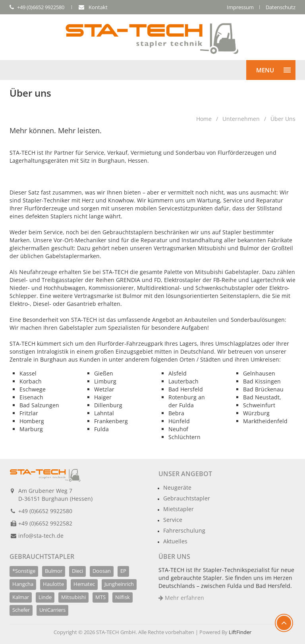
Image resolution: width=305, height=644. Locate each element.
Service (173, 520)
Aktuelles (175, 541)
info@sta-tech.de (41, 536)
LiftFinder (240, 632)
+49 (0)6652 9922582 (45, 523)
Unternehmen (241, 119)
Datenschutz (281, 7)
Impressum (240, 7)
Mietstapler (179, 509)
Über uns (283, 119)
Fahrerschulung (184, 530)
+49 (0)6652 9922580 (45, 511)
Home (204, 119)
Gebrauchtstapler (187, 498)
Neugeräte (177, 487)
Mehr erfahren (181, 598)
